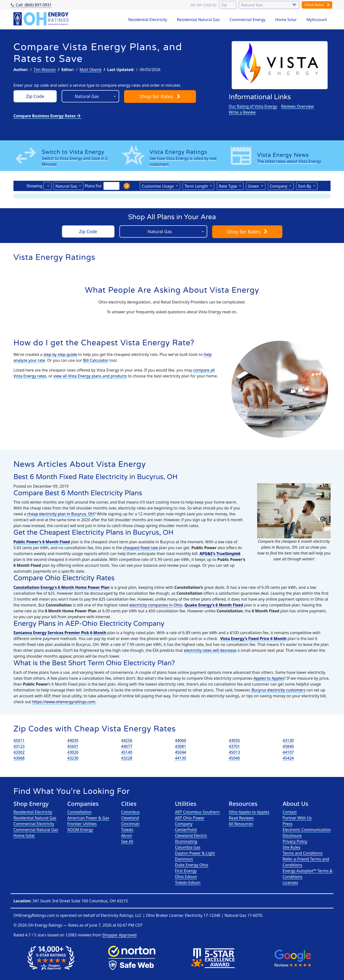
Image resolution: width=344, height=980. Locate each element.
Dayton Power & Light (195, 853)
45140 (127, 752)
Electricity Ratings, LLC (121, 915)
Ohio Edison (186, 877)
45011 (19, 740)
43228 (127, 758)
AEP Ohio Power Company (190, 821)
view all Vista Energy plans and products (90, 376)
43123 (19, 746)
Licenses (290, 883)
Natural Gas (66, 186)
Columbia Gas (188, 847)
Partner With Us (297, 818)
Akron (127, 835)
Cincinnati (130, 824)
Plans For (93, 186)
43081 (181, 746)
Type (228, 186)
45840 (288, 746)
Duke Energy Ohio (192, 865)
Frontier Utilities (82, 824)
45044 (181, 752)
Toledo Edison (188, 883)
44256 (127, 740)
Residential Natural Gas (198, 20)
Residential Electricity (148, 20)
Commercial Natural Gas (36, 830)
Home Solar (286, 20)
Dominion (184, 859)
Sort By (305, 186)
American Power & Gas (88, 818)
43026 (73, 752)
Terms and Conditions (303, 853)
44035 (73, 740)
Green (253, 186)
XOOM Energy (80, 830)
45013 (234, 752)
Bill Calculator (96, 360)
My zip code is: (204, 5)
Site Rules (292, 847)
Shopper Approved (119, 935)
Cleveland (130, 818)
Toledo (127, 830)
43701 (234, 746)
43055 (234, 740)
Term (196, 186)
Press (287, 824)
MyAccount (317, 20)
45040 (234, 758)
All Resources (241, 824)
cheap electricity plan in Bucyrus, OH (60, 514)
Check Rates (317, 5)
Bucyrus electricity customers (278, 690)
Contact (290, 812)
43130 (288, 740)
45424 (288, 758)
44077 (127, 746)
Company (279, 186)
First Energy (186, 871)
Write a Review (242, 112)
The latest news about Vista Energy (289, 161)
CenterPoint (186, 830)
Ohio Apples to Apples (249, 812)
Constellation (79, 812)
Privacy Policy (295, 841)
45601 (73, 746)
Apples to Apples (269, 678)
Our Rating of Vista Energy (253, 106)
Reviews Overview (298, 106)
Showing (34, 186)
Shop (160, 96)
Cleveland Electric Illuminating (191, 838)
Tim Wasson (45, 70)
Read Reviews (241, 818)
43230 (73, 758)
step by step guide (60, 354)
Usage (158, 186)
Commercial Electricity (34, 824)
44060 (181, 740)
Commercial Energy (247, 20)
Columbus (130, 812)
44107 (288, 752)
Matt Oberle (91, 70)
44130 (181, 758)
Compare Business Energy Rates (47, 116)
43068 (19, 758)
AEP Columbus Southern (197, 812)
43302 (19, 752)
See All (127, 841)
